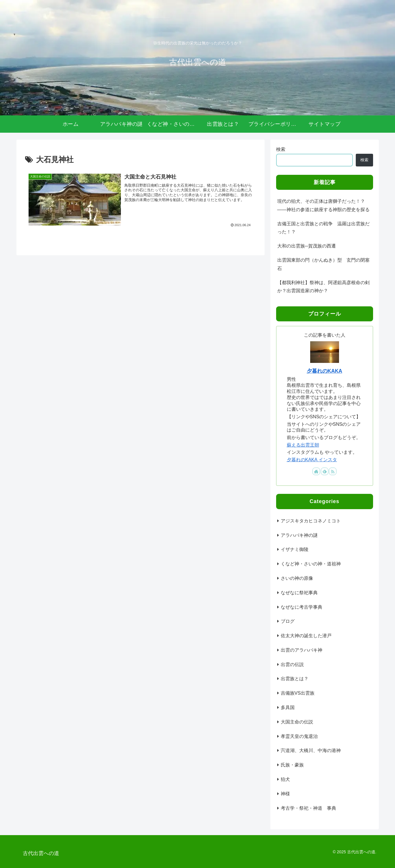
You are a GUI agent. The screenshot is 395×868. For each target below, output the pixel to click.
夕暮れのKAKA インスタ (312, 460)
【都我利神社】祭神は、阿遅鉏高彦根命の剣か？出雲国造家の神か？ (323, 287)
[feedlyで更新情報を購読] (325, 471)
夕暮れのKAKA (324, 371)
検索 (281, 149)
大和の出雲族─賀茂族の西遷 (307, 246)
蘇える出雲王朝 (303, 445)
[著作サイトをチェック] (316, 471)
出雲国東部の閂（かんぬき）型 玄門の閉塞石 (323, 264)
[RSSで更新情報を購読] (333, 471)
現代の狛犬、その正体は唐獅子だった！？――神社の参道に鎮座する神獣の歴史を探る (323, 205)
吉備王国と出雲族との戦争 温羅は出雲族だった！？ (323, 228)
